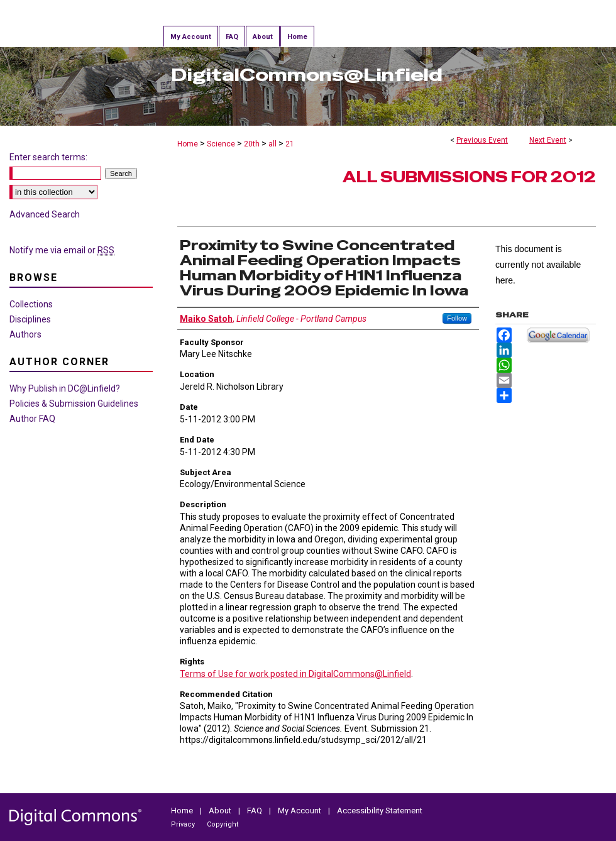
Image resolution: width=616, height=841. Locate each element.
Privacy (183, 824)
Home (188, 144)
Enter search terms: (48, 157)
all (273, 144)
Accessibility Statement (380, 811)
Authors (25, 334)
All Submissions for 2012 (469, 177)
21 (290, 144)
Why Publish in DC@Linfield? (65, 388)
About (220, 811)
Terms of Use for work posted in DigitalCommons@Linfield (295, 674)
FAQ (255, 811)
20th (253, 144)
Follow (457, 318)
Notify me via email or (62, 250)
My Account (300, 811)
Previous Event (482, 140)
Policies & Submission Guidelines (74, 404)
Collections (31, 304)
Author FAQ (32, 419)
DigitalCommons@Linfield (307, 75)
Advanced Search (45, 214)
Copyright (223, 824)
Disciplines (30, 319)
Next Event (548, 140)
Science (222, 144)
